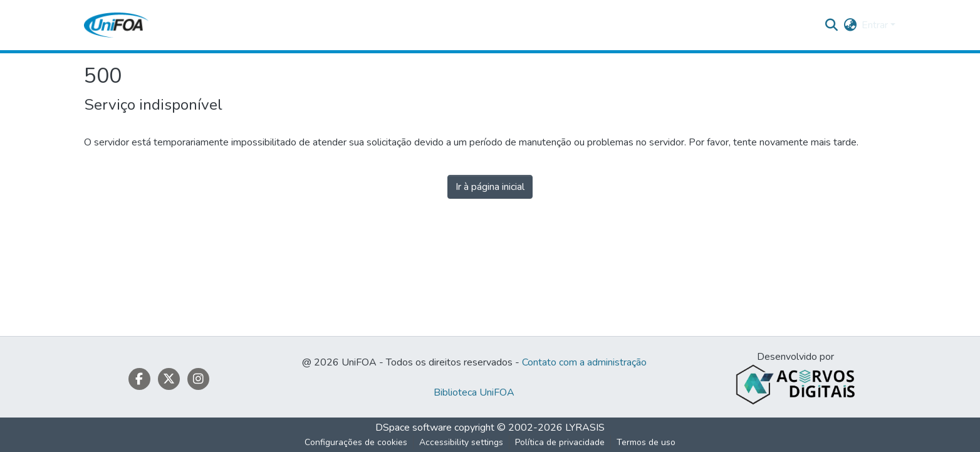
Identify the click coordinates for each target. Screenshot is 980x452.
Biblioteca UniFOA (474, 392)
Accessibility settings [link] (461, 442)
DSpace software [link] (414, 428)
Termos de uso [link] (646, 442)
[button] (116, 25)
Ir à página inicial (490, 187)
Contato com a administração (584, 362)
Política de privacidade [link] (560, 442)
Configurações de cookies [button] (356, 442)
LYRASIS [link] (585, 428)
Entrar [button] (876, 25)
